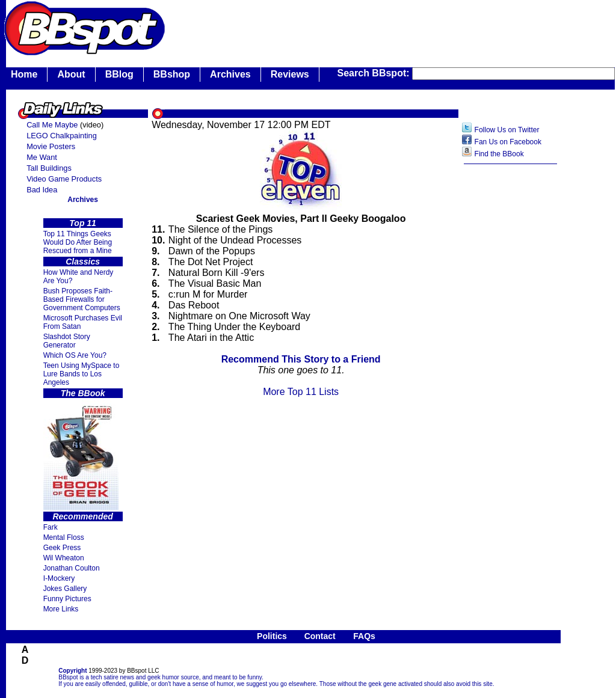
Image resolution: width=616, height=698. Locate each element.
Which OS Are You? (75, 355)
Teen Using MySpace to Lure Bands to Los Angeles (82, 374)
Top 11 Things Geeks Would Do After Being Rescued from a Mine (78, 242)
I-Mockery (59, 578)
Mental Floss (64, 537)
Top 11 (83, 223)
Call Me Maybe (52, 125)
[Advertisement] (511, 360)
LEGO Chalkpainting (62, 136)
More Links (61, 609)
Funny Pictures (67, 599)
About (71, 74)
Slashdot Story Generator (67, 341)
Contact (320, 636)
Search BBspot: (375, 73)
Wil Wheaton (64, 558)
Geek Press (62, 548)
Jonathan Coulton (72, 568)
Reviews (290, 74)
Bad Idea (42, 190)
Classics (83, 262)
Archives (230, 74)
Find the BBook (499, 154)
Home (24, 74)
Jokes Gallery (65, 589)
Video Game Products (64, 179)
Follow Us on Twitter (507, 130)
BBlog (119, 74)
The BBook (83, 393)
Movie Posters (51, 146)
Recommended (82, 516)
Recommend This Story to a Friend (301, 359)
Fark (51, 527)
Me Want (42, 157)
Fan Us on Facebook (508, 142)
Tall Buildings (49, 168)
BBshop (172, 74)
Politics (272, 636)
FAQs (364, 636)
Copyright (72, 671)
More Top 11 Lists (301, 392)
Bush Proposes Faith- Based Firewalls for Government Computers (82, 299)
